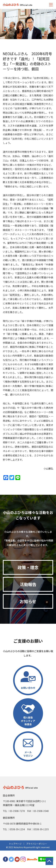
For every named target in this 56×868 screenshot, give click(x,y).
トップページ (15, 844)
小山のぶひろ (11, 5)
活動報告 (28, 584)
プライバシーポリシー (37, 844)
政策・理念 (28, 567)
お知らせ (28, 601)
